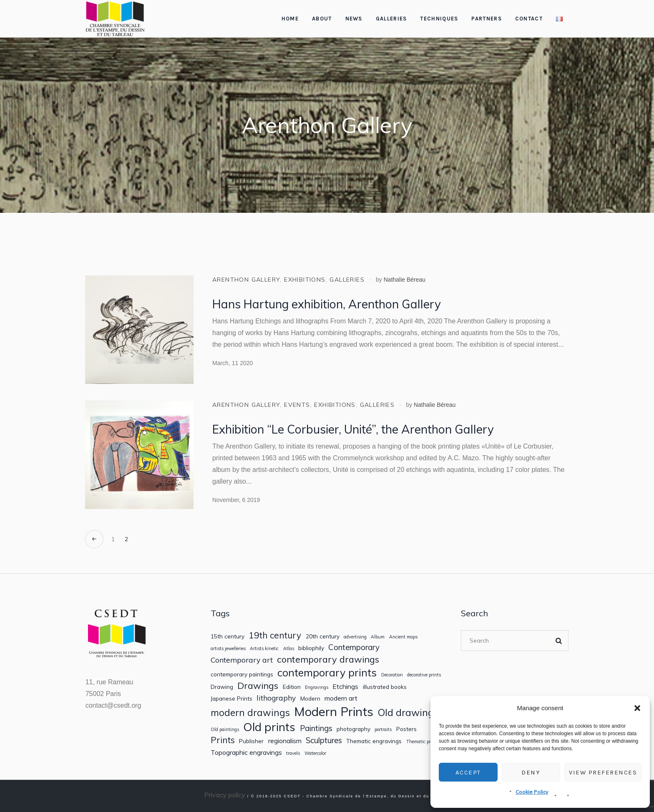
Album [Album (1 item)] (378, 637)
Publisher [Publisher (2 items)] (251, 741)
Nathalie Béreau (405, 280)
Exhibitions (305, 280)
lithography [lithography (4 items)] (276, 698)
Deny (531, 772)
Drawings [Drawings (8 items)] (258, 686)
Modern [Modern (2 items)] (310, 699)
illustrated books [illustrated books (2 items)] (385, 687)
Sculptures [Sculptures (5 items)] (324, 740)
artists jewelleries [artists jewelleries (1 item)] (228, 649)
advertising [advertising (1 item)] (355, 637)
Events (297, 405)
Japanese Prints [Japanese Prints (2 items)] (231, 699)
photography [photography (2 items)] (353, 729)
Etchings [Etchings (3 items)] (345, 687)
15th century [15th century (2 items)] (228, 636)
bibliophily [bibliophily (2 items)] (311, 648)
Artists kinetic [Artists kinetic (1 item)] (264, 649)
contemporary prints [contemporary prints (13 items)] (327, 673)
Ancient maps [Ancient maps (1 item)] (403, 637)
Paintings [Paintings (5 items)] (316, 728)
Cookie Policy (532, 792)
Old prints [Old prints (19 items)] (269, 727)
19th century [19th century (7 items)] (275, 635)
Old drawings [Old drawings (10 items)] (408, 713)
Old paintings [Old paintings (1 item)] (225, 730)
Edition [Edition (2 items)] (292, 687)
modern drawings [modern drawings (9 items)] (250, 712)
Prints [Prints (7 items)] (223, 740)
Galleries (347, 280)
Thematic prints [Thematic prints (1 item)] (423, 742)
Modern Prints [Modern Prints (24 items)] (334, 712)
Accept (468, 772)
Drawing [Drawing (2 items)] (222, 687)
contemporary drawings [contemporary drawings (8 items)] (328, 659)
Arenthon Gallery (246, 280)
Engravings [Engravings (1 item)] (317, 687)
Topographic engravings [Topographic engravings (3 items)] (246, 753)
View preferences (603, 772)
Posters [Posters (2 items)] (406, 729)
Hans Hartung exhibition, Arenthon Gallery (327, 304)
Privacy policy (225, 795)
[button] (637, 708)
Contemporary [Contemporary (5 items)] (354, 647)
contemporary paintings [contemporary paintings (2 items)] (242, 674)
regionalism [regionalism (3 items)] (285, 741)
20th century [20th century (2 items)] (323, 636)
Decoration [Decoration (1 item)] (392, 675)
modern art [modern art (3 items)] (341, 698)
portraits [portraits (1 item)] (383, 730)
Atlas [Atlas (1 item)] (289, 649)
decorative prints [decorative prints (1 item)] (424, 675)
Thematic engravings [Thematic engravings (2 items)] (374, 741)
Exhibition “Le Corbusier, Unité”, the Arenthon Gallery (353, 429)
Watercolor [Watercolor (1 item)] (315, 753)
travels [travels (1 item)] (293, 753)
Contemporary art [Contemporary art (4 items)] (242, 660)
